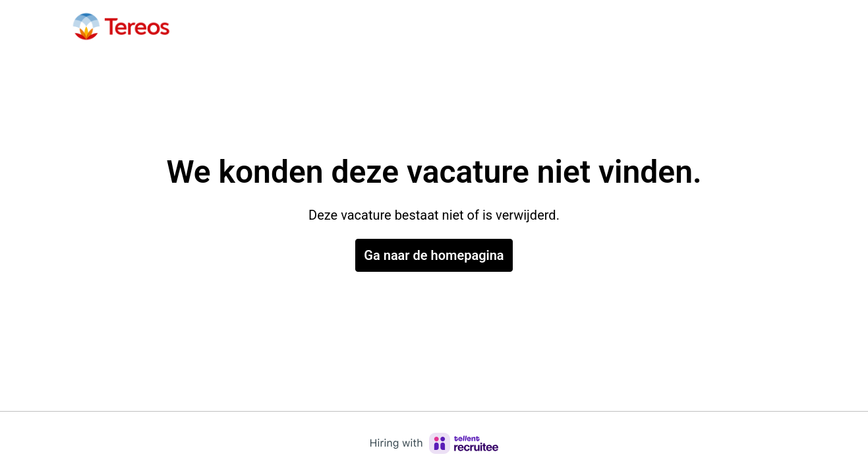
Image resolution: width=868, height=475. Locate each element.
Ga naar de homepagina (434, 255)
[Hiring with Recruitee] (434, 443)
